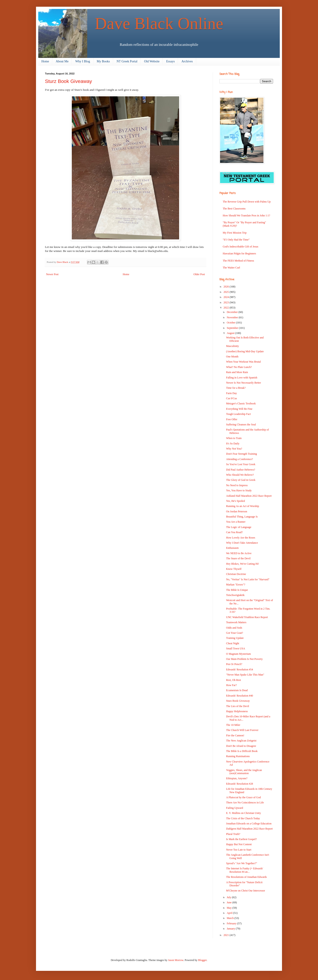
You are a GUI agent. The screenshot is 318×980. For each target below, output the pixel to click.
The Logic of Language (239, 527)
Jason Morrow (176, 960)
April (230, 913)
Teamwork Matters (236, 622)
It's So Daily (233, 444)
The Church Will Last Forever (242, 730)
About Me (62, 61)
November (233, 317)
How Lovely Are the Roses (241, 538)
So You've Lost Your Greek (241, 464)
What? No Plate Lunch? (239, 367)
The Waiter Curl (231, 268)
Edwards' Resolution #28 (240, 784)
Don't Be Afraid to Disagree (241, 746)
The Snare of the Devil (238, 558)
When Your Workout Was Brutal (243, 362)
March (231, 918)
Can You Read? (234, 532)
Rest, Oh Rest (233, 680)
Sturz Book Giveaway (238, 701)
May (230, 908)
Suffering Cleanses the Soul (241, 425)
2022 (227, 308)
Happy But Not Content (239, 844)
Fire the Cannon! (235, 735)
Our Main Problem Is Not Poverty (244, 659)
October (231, 323)
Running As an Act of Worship (243, 506)
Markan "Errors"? (236, 585)
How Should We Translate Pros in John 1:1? (246, 215)
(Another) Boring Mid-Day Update (245, 351)
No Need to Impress (237, 485)
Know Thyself (234, 569)
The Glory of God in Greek (241, 480)
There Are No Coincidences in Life (245, 803)
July (229, 897)
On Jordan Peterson (237, 511)
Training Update (235, 638)
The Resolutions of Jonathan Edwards (246, 877)
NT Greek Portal (127, 61)
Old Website (152, 61)
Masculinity (232, 346)
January (231, 929)
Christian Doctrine (236, 574)
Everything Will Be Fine (239, 409)
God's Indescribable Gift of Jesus (241, 247)
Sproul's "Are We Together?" (242, 863)
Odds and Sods (234, 628)
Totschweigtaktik (235, 595)
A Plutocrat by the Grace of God (243, 797)
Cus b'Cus (232, 398)
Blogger (202, 960)
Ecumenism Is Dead (237, 690)
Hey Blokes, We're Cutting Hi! (243, 564)
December (233, 312)
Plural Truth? (233, 834)
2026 (227, 287)
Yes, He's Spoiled (235, 501)
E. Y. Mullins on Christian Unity (244, 813)
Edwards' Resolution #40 (240, 696)
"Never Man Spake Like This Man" (245, 675)
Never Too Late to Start (239, 850)
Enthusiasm (232, 548)
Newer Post (52, 274)
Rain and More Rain (237, 372)
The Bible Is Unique (237, 590)
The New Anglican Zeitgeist (241, 741)
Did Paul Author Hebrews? (241, 470)
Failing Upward (235, 808)
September (233, 328)
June (230, 902)
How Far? (231, 685)
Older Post (199, 274)
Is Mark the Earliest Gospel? (241, 839)
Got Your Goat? (235, 633)
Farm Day (231, 393)
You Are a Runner (236, 522)
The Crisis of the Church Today (243, 818)
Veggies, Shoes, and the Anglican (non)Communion (244, 772)
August (231, 333)
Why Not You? (234, 449)
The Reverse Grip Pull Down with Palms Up (247, 202)
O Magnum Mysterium (238, 654)
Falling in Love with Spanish (242, 378)
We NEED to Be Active (239, 553)
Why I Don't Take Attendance (242, 543)
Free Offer (232, 419)
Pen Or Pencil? (234, 664)
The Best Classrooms (234, 209)
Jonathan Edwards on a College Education (249, 824)
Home (45, 61)
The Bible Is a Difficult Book (242, 751)
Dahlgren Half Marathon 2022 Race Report (249, 829)
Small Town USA (236, 648)
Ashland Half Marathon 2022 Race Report (249, 496)
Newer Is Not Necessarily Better (244, 383)
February (232, 923)
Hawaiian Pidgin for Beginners (239, 253)
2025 (227, 292)
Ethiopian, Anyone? (237, 778)
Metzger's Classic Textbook (241, 403)
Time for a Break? (236, 388)
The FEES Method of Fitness (238, 261)
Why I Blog (83, 61)
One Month (232, 357)
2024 (227, 297)
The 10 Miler (233, 725)
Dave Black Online (159, 23)
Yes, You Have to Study (239, 490)
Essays (170, 61)
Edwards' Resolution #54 (240, 670)
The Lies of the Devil (238, 706)
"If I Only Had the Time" (236, 240)
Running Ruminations (238, 756)
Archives (187, 61)
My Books (103, 61)
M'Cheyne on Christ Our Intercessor (246, 891)
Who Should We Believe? (240, 475)
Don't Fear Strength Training (242, 454)
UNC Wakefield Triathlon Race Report (247, 617)
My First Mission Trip (235, 233)
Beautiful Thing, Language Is (242, 517)
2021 (227, 935)
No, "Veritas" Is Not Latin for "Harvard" (248, 579)
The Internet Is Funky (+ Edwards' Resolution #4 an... (245, 870)
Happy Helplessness (237, 711)
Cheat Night (233, 643)
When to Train (234, 438)
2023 (227, 302)
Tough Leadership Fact (238, 414)
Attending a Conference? (240, 459)
